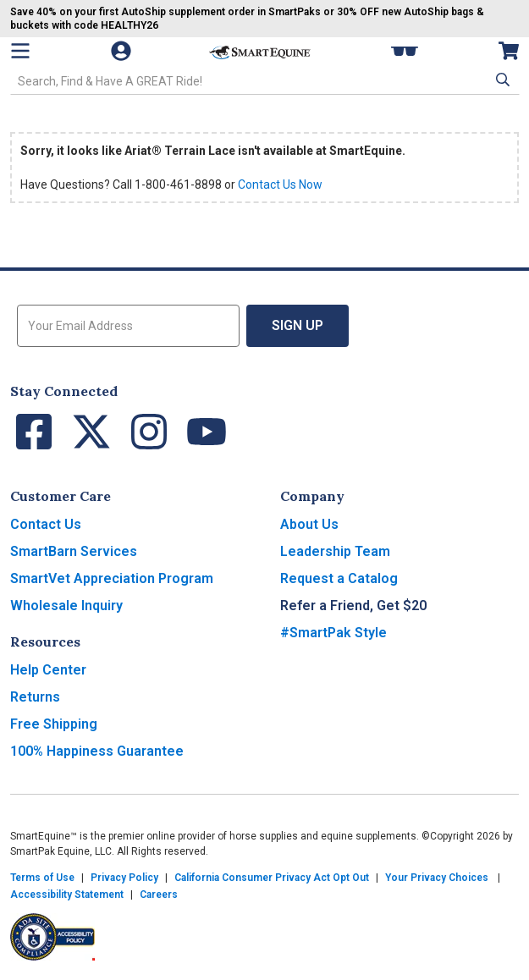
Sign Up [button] (298, 325)
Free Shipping (54, 724)
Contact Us (46, 524)
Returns (35, 697)
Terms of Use (42, 878)
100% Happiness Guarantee (97, 751)
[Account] (123, 51)
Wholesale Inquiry (66, 606)
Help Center (48, 670)
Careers (159, 895)
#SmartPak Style (333, 633)
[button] (501, 80)
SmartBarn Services (74, 551)
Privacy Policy (124, 878)
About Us (309, 524)
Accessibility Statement (67, 895)
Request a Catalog (339, 578)
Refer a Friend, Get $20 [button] (353, 606)
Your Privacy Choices (437, 878)
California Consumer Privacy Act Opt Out (272, 878)
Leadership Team (335, 551)
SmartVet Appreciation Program (112, 578)
